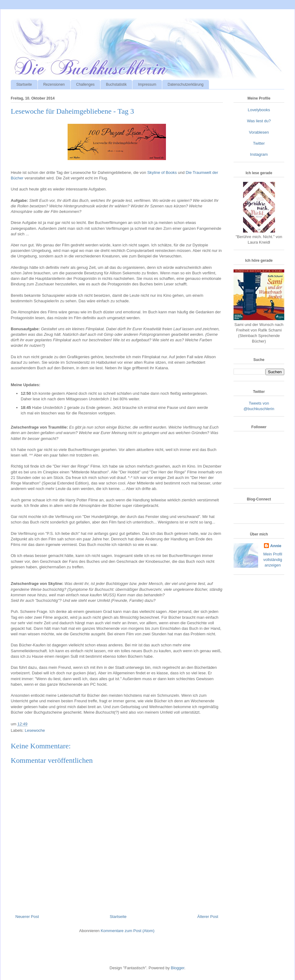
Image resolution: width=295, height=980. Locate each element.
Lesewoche (35, 730)
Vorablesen (259, 132)
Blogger (178, 968)
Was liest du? (259, 121)
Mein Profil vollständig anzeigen (273, 560)
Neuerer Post (27, 917)
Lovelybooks (259, 110)
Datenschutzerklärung (186, 84)
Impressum (147, 84)
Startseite (24, 84)
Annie (276, 546)
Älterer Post (208, 917)
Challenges (85, 84)
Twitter (259, 143)
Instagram (259, 154)
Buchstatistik (116, 84)
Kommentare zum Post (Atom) (128, 931)
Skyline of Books (162, 172)
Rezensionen (54, 84)
